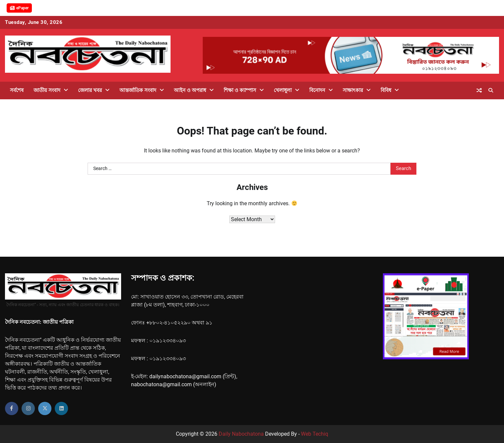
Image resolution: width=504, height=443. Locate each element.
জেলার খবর (90, 90)
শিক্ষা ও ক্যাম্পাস (240, 90)
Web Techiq (315, 434)
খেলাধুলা (283, 90)
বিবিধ (386, 90)
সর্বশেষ (17, 90)
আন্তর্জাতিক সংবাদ (138, 90)
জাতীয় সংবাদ (47, 90)
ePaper (19, 8)
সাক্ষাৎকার (353, 90)
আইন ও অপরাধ (190, 90)
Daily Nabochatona (241, 434)
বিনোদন (317, 90)
